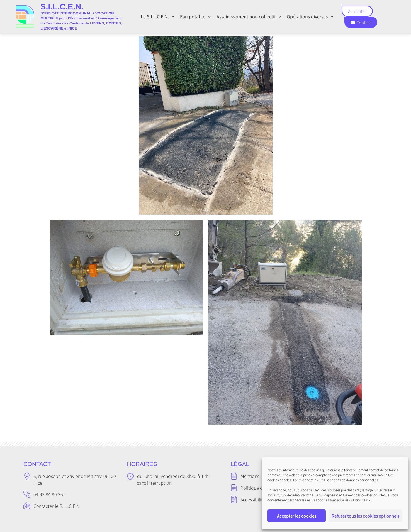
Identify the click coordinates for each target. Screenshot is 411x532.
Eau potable (195, 17)
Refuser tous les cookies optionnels (365, 516)
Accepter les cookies (297, 516)
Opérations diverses (310, 17)
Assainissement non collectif (249, 17)
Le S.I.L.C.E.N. (158, 17)
